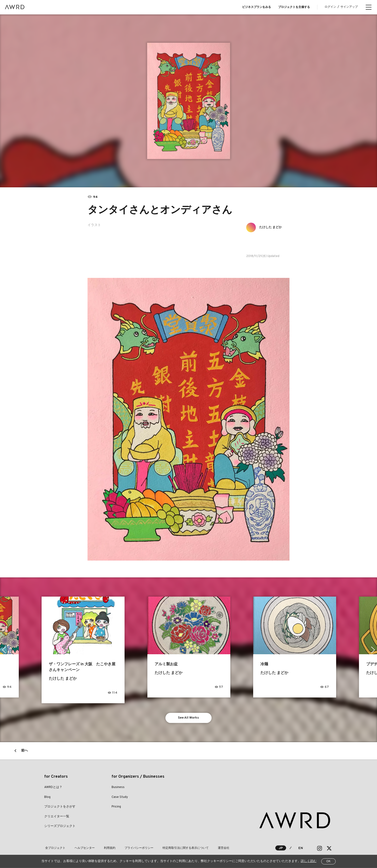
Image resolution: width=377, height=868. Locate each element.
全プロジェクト (54, 849)
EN (301, 849)
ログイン (330, 7)
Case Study (120, 798)
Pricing (116, 807)
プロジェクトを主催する (294, 7)
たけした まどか (272, 227)
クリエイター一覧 (57, 817)
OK (328, 862)
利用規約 (105, 849)
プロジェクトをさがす (60, 807)
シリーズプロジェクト (60, 827)
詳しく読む (309, 861)
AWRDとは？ (53, 788)
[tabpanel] (188, 101)
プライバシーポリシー (132, 849)
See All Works (189, 718)
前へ (25, 751)
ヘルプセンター (82, 849)
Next (373, 650)
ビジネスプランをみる (257, 7)
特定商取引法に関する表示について (177, 849)
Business (118, 788)
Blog (47, 798)
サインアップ (349, 7)
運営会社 (213, 849)
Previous (4, 650)
